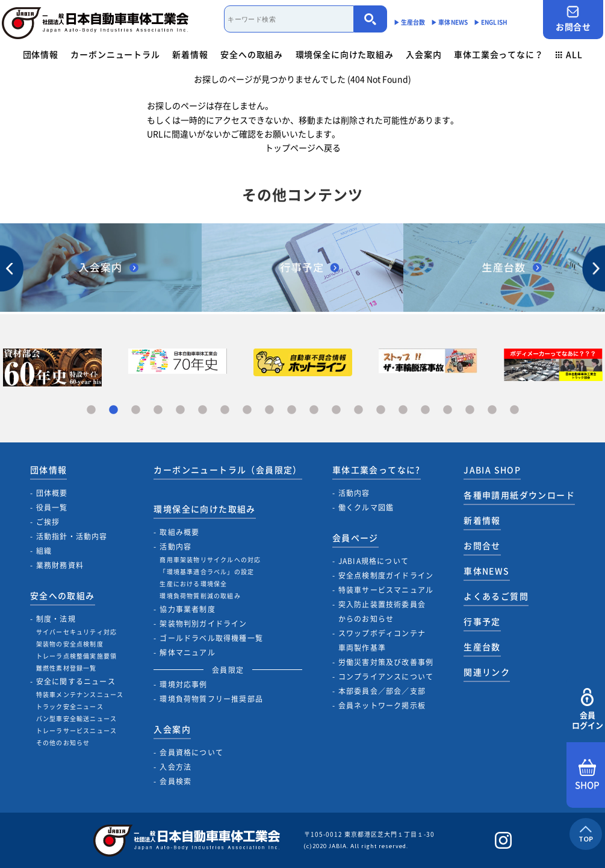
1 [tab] (91, 410)
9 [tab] (269, 410)
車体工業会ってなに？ (498, 54)
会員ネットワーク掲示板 (382, 705)
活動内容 (175, 547)
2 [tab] (113, 410)
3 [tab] (136, 410)
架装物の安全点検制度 (70, 644)
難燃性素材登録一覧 (67, 668)
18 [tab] (470, 410)
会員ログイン (587, 709)
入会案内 (423, 54)
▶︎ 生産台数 (410, 22)
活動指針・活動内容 (72, 536)
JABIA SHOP (492, 470)
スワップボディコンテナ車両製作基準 (382, 640)
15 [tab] (403, 410)
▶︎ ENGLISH (491, 22)
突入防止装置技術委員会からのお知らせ (382, 612)
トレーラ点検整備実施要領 (76, 656)
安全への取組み (252, 54)
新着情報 (190, 54)
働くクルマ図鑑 (366, 507)
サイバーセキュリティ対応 (76, 632)
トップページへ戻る (303, 147)
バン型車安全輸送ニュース (76, 718)
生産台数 (482, 646)
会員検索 (175, 781)
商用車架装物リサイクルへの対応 (210, 560)
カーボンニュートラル (115, 54)
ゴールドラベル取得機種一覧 (211, 638)
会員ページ (355, 538)
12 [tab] (336, 410)
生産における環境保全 (193, 584)
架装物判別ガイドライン (203, 624)
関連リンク (487, 672)
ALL (569, 54)
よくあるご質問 (496, 596)
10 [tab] (292, 410)
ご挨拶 (48, 522)
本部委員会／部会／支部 (382, 691)
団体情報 (41, 54)
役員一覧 (52, 507)
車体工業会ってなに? (377, 470)
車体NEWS (486, 571)
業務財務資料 (60, 565)
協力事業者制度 (187, 609)
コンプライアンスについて (386, 677)
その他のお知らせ (63, 742)
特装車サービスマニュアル (386, 590)
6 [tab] (203, 410)
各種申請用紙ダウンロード (519, 495)
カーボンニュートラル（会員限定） (228, 470)
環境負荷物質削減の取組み (200, 596)
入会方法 (175, 767)
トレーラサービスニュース (76, 730)
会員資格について (191, 752)
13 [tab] (358, 410)
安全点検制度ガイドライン (386, 575)
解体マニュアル (187, 653)
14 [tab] (381, 410)
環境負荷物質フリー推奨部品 (211, 699)
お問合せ (573, 19)
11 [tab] (314, 410)
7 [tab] (225, 410)
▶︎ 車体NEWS (449, 22)
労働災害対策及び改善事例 (386, 662)
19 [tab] (492, 410)
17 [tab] (448, 410)
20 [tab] (514, 410)
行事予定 (482, 621)
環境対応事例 (183, 684)
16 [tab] (425, 410)
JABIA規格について (374, 561)
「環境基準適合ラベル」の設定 (207, 572)
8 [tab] (247, 410)
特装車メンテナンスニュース (80, 694)
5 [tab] (180, 410)
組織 (44, 551)
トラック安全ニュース (70, 706)
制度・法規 (56, 619)
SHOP (587, 775)
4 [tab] (158, 410)
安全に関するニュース (76, 681)
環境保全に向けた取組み (345, 54)
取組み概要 (179, 532)
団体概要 (52, 493)
